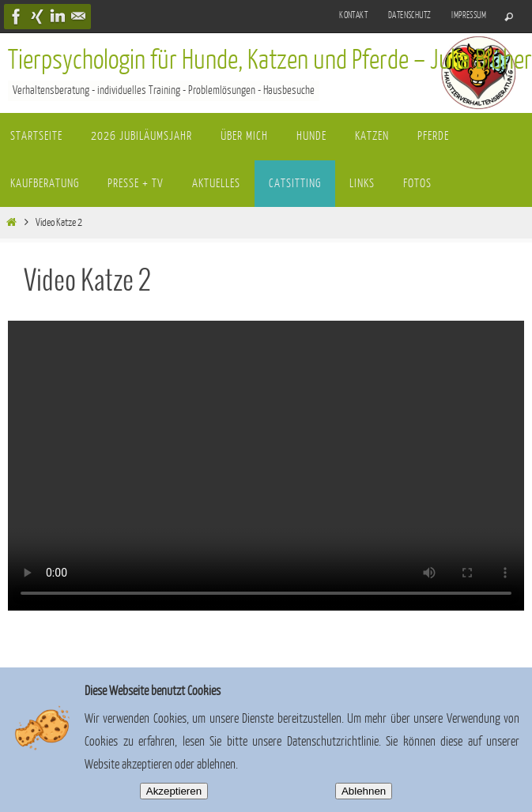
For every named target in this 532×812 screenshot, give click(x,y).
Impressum (469, 15)
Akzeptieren (174, 791)
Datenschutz (409, 15)
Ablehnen (364, 791)
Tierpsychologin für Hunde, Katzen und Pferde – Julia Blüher (270, 60)
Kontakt (353, 15)
